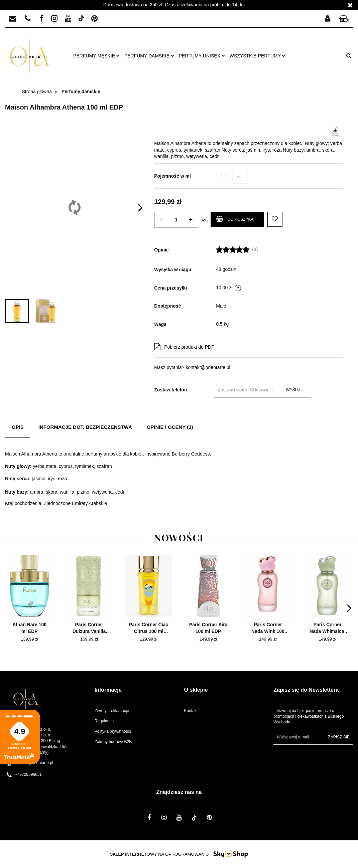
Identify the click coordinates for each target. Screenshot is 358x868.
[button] (344, 19)
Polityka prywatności (113, 731)
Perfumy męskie (96, 56)
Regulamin (104, 721)
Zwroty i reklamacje (112, 711)
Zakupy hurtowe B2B (113, 742)
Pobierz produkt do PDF (184, 347)
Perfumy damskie (149, 56)
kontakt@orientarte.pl (208, 367)
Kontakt (191, 711)
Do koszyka (235, 219)
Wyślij (293, 390)
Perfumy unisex (202, 56)
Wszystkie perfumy (258, 56)
